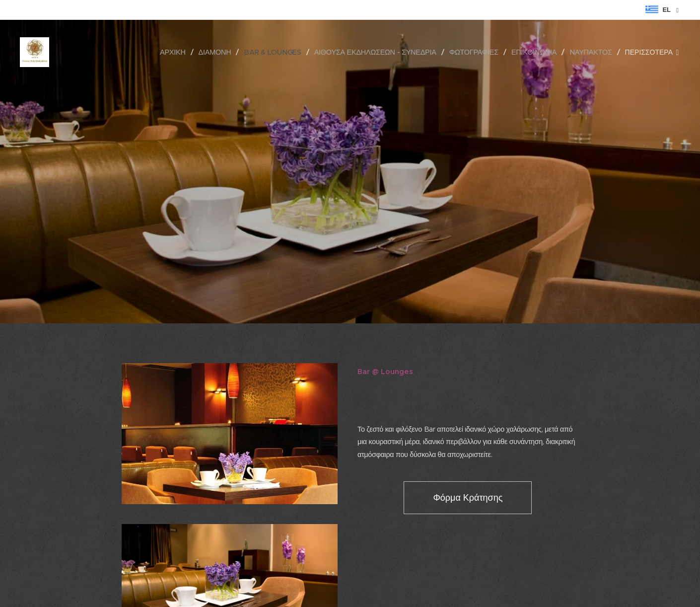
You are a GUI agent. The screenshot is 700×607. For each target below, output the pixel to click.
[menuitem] (177, 52)
